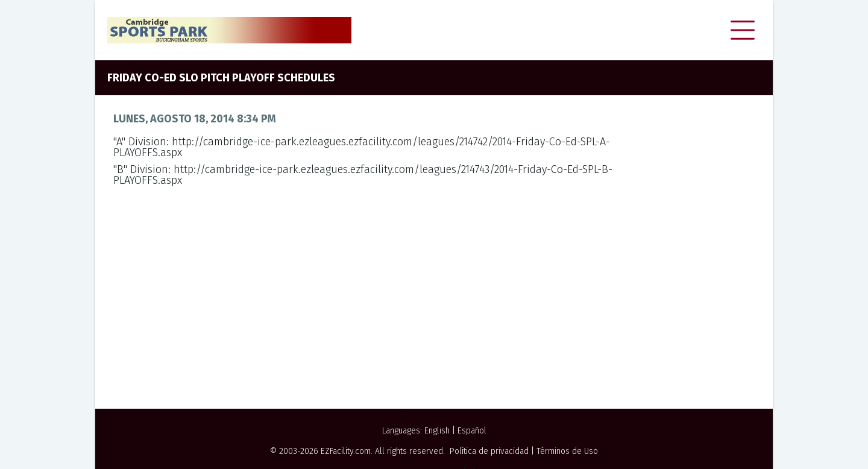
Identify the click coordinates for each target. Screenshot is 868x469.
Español (472, 431)
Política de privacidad (489, 451)
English (437, 431)
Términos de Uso (567, 451)
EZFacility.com (346, 451)
